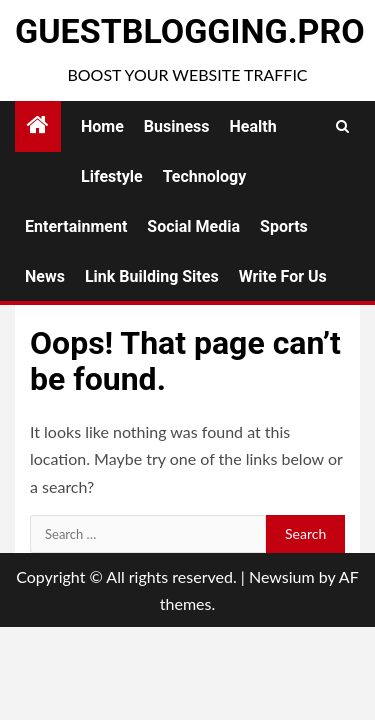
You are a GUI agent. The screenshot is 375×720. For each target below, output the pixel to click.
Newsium (282, 576)
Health (253, 126)
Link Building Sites (152, 276)
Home (102, 126)
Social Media (193, 226)
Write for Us (283, 276)
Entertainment (76, 226)
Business (177, 126)
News (45, 276)
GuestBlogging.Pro (190, 31)
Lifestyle (112, 176)
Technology (205, 176)
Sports (284, 226)
